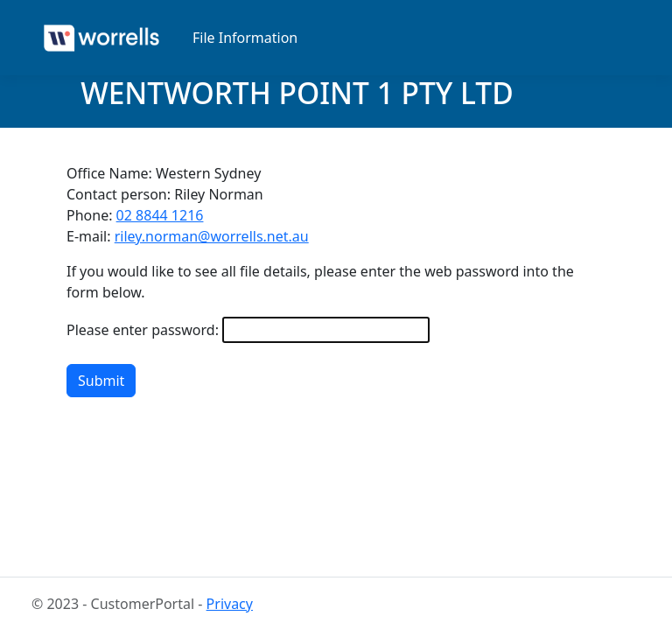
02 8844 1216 (160, 215)
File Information (245, 38)
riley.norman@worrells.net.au (212, 236)
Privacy (230, 604)
